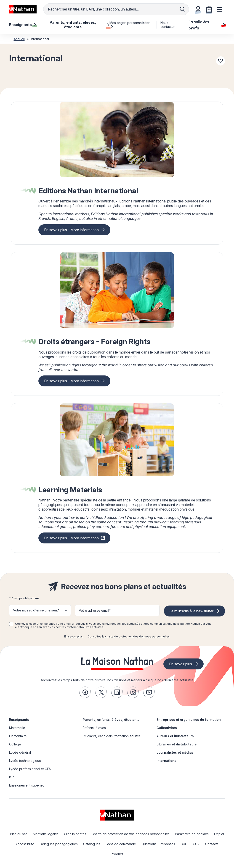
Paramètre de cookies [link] (192, 834)
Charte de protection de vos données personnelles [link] (131, 834)
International (167, 761)
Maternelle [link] (17, 728)
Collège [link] (15, 744)
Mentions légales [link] (46, 834)
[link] (85, 692)
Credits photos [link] (75, 834)
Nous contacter (168, 25)
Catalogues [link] (92, 844)
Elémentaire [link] (18, 736)
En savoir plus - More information (71, 230)
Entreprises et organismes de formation (189, 720)
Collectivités (167, 728)
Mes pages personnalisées (130, 25)
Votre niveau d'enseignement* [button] (36, 610)
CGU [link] (184, 844)
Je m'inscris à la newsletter (191, 611)
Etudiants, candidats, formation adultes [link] (112, 736)
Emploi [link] (219, 834)
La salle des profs (207, 25)
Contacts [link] (212, 844)
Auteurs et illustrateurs (175, 736)
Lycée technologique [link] (25, 761)
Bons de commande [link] (121, 844)
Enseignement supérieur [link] (27, 785)
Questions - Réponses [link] (158, 844)
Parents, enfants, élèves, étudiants (111, 720)
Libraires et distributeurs (177, 744)
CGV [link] (196, 844)
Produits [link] (117, 854)
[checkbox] (11, 624)
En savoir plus (73, 636)
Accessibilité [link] (25, 844)
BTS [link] (12, 777)
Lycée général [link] (20, 752)
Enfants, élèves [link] (94, 728)
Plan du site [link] (19, 834)
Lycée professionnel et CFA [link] (30, 769)
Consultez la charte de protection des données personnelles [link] (129, 636)
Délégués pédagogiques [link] (59, 844)
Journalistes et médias (175, 752)
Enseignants (19, 720)
